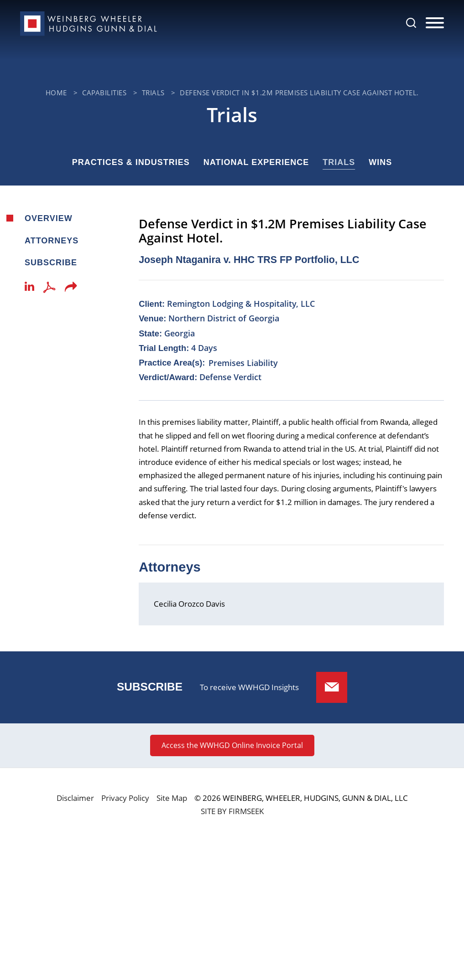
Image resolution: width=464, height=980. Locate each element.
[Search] (411, 23)
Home (56, 93)
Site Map (172, 798)
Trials (153, 93)
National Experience (256, 162)
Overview (49, 218)
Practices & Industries (131, 162)
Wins (380, 162)
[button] (71, 289)
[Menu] (435, 23)
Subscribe (51, 263)
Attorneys (52, 241)
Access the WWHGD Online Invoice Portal (232, 745)
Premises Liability (243, 363)
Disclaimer (75, 798)
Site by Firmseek (232, 811)
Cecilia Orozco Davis (189, 604)
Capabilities (104, 93)
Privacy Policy (125, 798)
